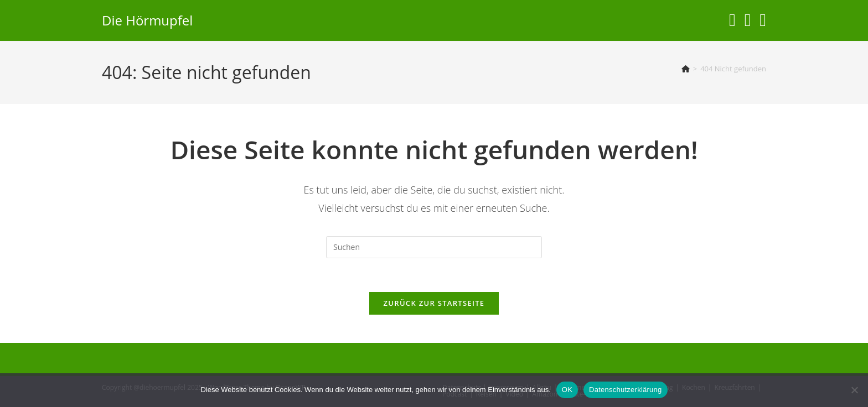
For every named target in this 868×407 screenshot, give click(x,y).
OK (567, 390)
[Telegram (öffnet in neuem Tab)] (763, 20)
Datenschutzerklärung (625, 390)
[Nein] (854, 390)
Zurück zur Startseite (434, 303)
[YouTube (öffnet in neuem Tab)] (748, 20)
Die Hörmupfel (147, 20)
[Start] (686, 69)
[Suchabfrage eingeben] (434, 247)
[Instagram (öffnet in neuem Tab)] (732, 20)
